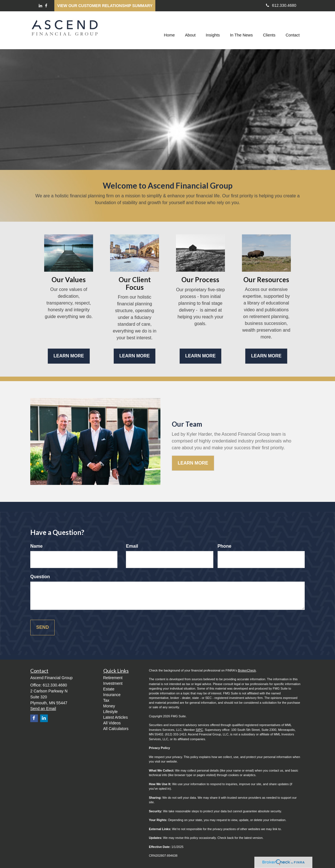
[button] (190, 29)
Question (40, 577)
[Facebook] (46, 6)
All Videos (112, 723)
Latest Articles (116, 717)
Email (132, 546)
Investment (113, 683)
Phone (225, 546)
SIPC (199, 730)
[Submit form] (42, 628)
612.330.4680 (281, 5)
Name (36, 546)
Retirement (113, 678)
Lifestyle (110, 712)
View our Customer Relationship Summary (105, 6)
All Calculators (116, 729)
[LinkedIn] (40, 6)
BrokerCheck (247, 670)
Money (109, 706)
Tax (106, 700)
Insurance (112, 695)
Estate (109, 689)
